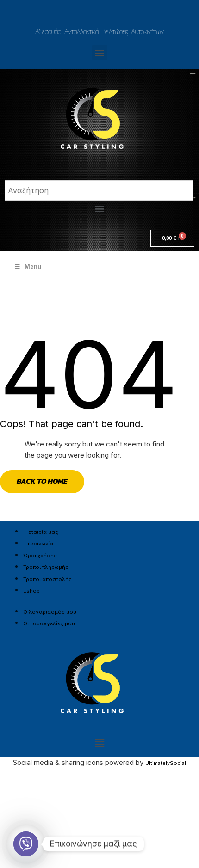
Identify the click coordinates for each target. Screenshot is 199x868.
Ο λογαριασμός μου (50, 612)
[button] (100, 52)
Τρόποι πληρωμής (46, 567)
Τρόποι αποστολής (47, 579)
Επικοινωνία (38, 544)
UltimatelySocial (166, 763)
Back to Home (42, 481)
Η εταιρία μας (41, 532)
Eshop (31, 591)
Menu (28, 266)
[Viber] (26, 844)
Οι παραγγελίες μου (49, 623)
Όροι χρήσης (40, 556)
